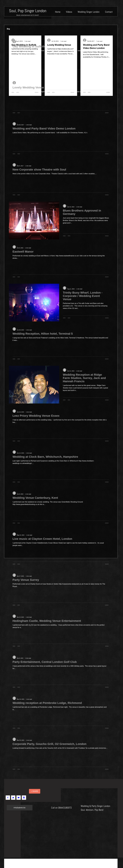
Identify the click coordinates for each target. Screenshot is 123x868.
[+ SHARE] (35, 791)
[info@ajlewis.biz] (20, 808)
